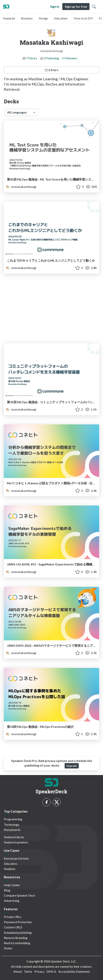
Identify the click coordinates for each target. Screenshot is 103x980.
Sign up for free (76, 6)
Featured (9, 18)
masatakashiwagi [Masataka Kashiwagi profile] (21, 187)
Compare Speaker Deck (20, 895)
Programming (13, 819)
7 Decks (32, 58)
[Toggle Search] (94, 7)
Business (27, 18)
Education (61, 18)
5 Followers (70, 58)
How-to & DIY (83, 18)
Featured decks (14, 837)
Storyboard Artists (16, 858)
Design (43, 18)
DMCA (51, 971)
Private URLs (13, 917)
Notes (8, 948)
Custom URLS (13, 927)
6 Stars (52, 70)
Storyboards (12, 830)
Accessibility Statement (74, 971)
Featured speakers (16, 842)
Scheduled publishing (18, 933)
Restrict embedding (17, 943)
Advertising (12, 901)
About (18, 971)
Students (10, 869)
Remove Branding (16, 938)
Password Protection (18, 922)
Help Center (12, 885)
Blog (7, 890)
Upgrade (72, 766)
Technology (12, 824)
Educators (11, 864)
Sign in (55, 6)
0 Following (51, 58)
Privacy (39, 971)
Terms (28, 971)
